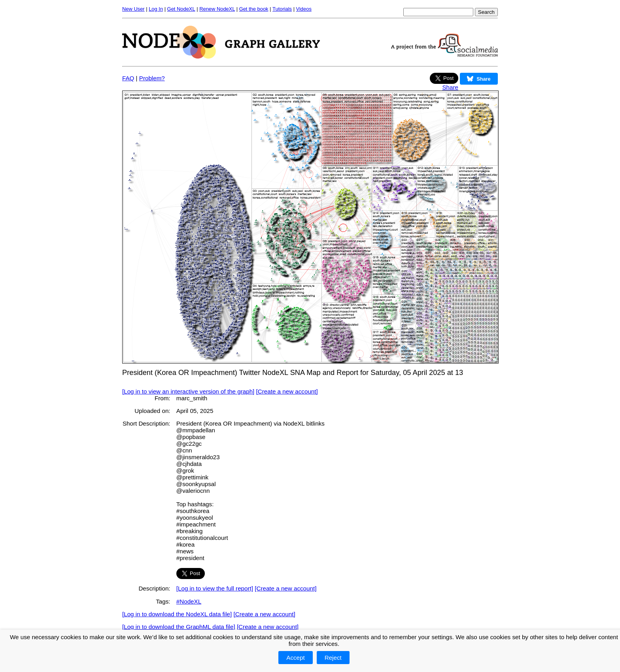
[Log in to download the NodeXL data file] (177, 614)
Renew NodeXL (217, 9)
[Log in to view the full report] (215, 588)
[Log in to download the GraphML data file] (179, 627)
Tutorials (282, 9)
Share (450, 87)
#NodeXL (189, 601)
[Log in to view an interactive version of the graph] (188, 391)
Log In (156, 9)
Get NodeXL (181, 9)
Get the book (254, 9)
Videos (304, 9)
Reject (333, 658)
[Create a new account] (287, 391)
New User (133, 9)
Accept (295, 658)
